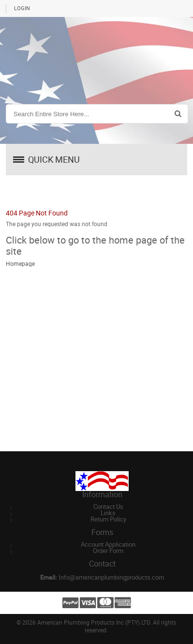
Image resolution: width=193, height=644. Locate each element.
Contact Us (108, 507)
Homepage (20, 264)
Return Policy (108, 519)
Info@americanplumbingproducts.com (111, 577)
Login (22, 8)
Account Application (108, 544)
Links (108, 513)
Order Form (108, 551)
